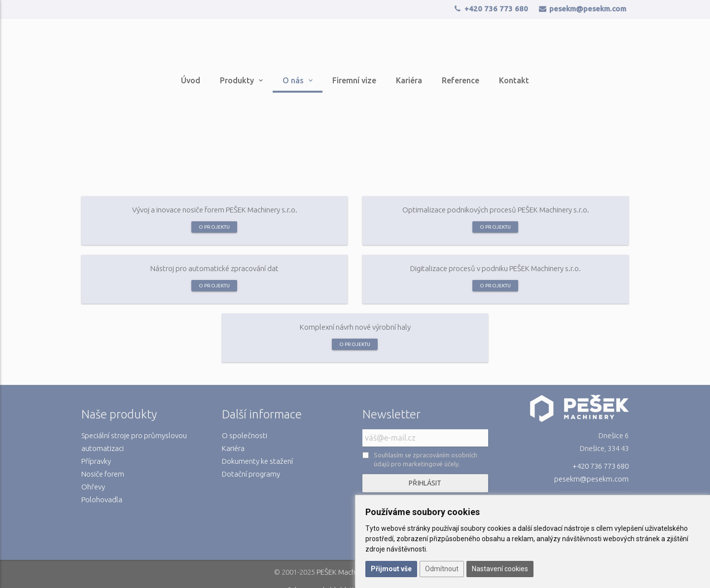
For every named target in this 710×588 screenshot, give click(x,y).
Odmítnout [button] (442, 569)
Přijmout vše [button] (391, 569)
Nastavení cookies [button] (500, 569)
